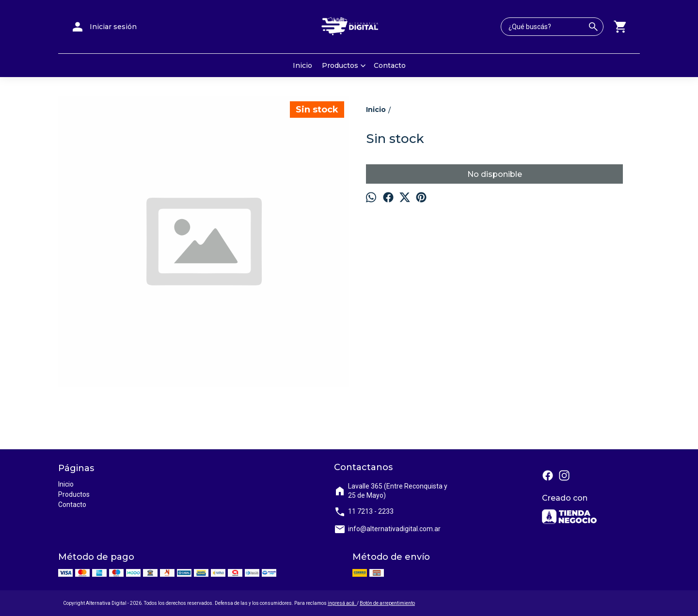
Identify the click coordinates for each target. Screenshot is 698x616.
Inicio (302, 65)
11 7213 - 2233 (364, 512)
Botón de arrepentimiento (387, 603)
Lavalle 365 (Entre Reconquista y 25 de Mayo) (391, 491)
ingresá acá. (342, 603)
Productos (345, 65)
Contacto (390, 65)
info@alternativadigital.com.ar (387, 529)
